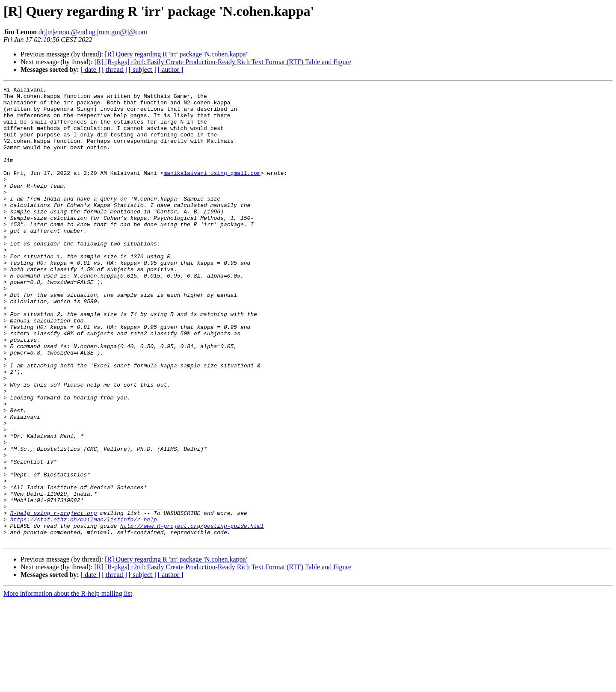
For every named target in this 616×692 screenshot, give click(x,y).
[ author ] (171, 69)
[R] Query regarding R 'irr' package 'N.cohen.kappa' (176, 54)
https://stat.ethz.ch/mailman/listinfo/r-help (84, 606)
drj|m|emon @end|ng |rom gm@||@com (93, 32)
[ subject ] (142, 69)
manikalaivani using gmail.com (212, 191)
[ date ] (90, 69)
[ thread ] (114, 69)
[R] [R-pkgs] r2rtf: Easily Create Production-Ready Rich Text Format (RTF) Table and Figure (223, 62)
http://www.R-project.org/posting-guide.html (192, 614)
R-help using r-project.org (54, 599)
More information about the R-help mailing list (68, 685)
